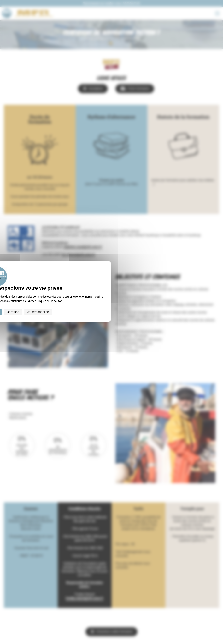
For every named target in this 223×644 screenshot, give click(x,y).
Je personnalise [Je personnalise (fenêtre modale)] (38, 312)
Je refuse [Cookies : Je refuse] (13, 312)
